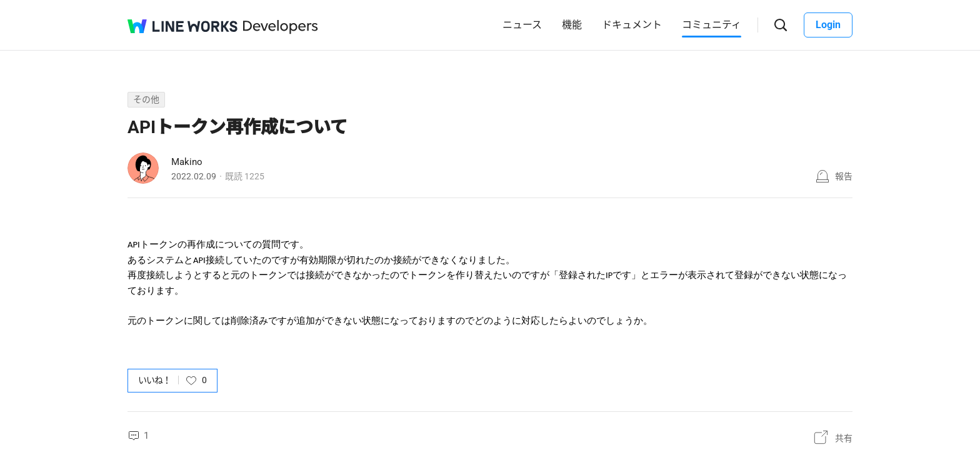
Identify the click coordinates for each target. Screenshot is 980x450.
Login (828, 25)
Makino (187, 162)
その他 (146, 99)
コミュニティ (712, 25)
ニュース (522, 25)
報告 (844, 176)
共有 (844, 438)
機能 (572, 25)
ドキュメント (632, 25)
